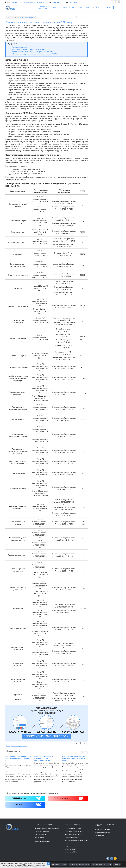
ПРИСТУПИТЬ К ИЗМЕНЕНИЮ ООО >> (47, 736)
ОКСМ (66, 846)
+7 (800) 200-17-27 (16, 2)
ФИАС (66, 843)
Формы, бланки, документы (104, 176)
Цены (65, 7)
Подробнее (41, 867)
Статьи (87, 7)
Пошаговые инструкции (103, 172)
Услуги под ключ (75, 7)
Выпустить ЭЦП (99, 836)
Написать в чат (57, 2)
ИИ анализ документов (42, 842)
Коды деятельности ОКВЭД (73, 834)
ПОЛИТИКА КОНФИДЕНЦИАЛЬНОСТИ (79, 864)
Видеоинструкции (101, 164)
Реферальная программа (102, 833)
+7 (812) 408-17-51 (39, 2)
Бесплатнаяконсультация (43, 8)
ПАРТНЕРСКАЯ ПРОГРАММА (59, 864)
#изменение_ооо (17, 746)
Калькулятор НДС (70, 849)
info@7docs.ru (73, 2)
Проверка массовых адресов (74, 831)
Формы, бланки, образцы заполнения (47, 828)
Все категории (100, 110)
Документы (55, 7)
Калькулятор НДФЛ (71, 852)
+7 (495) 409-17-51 (27, 2)
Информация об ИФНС (72, 837)
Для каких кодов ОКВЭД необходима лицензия (29, 49)
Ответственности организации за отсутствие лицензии (32, 52)
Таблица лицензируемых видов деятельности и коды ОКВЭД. (34, 54)
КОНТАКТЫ (117, 864)
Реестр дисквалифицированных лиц (76, 840)
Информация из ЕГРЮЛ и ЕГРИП (75, 828)
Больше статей (107, 103)
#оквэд (26, 746)
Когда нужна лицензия (20, 47)
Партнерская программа (102, 830)
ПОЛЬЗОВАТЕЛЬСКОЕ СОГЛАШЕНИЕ (102, 864)
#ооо (8, 746)
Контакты (95, 7)
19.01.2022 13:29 (81, 17)
